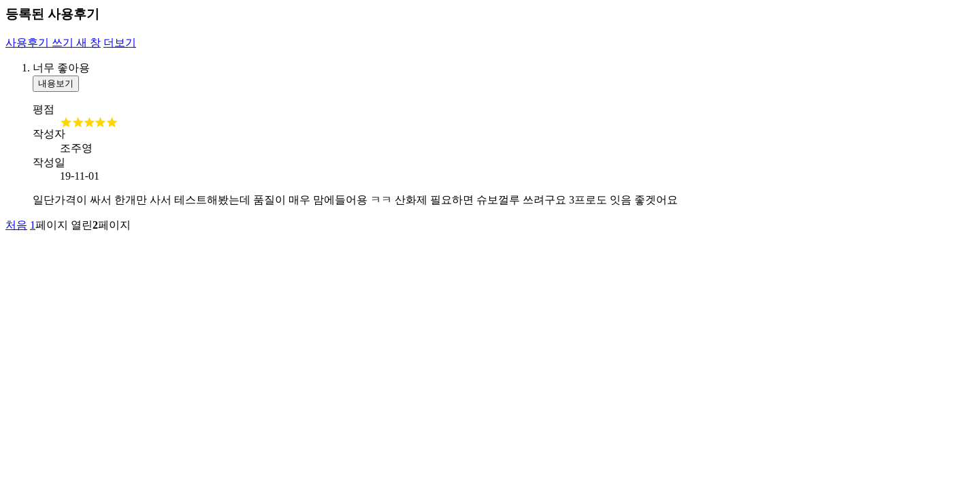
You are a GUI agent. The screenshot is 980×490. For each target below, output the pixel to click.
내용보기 (56, 83)
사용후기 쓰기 (53, 43)
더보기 (120, 43)
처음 (16, 225)
